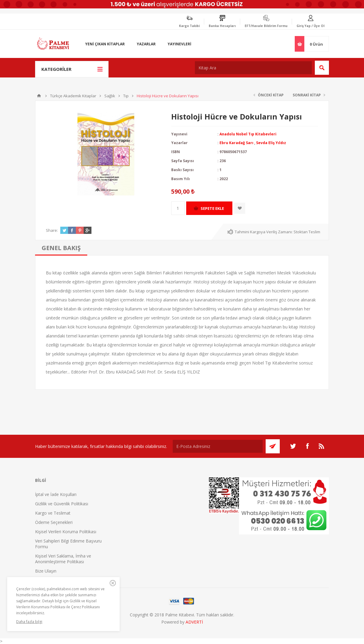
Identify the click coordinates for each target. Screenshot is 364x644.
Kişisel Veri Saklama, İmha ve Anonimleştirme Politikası (63, 559)
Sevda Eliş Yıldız (271, 143)
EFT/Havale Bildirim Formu (266, 26)
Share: (52, 230)
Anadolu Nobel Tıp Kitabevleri (248, 134)
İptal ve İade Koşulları (56, 494)
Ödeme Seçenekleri (54, 522)
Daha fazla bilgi (29, 622)
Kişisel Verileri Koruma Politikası (66, 532)
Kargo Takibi (189, 26)
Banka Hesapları (222, 26)
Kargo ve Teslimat (53, 513)
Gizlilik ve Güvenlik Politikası (62, 504)
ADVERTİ (194, 622)
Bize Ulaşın (46, 571)
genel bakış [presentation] (61, 248)
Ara (322, 68)
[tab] (61, 248)
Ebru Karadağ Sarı (236, 143)
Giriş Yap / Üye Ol (310, 26)
